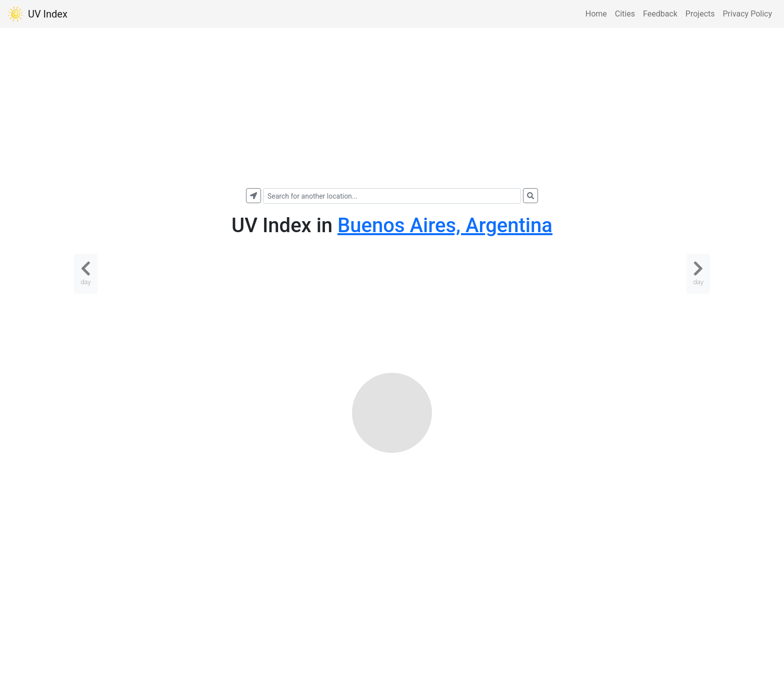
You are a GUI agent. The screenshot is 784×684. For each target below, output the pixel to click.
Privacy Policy (748, 14)
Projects (700, 14)
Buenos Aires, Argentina (445, 225)
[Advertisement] (392, 108)
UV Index (38, 14)
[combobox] (392, 196)
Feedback (660, 14)
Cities (625, 14)
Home (596, 14)
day (86, 273)
